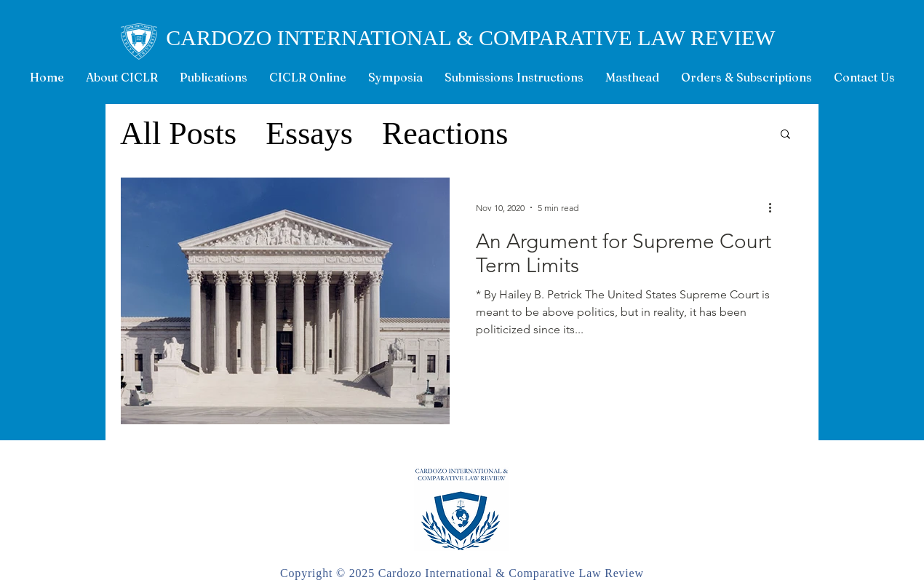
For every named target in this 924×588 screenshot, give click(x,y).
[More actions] (775, 207)
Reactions (445, 134)
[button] (785, 135)
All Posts (178, 134)
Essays (309, 134)
